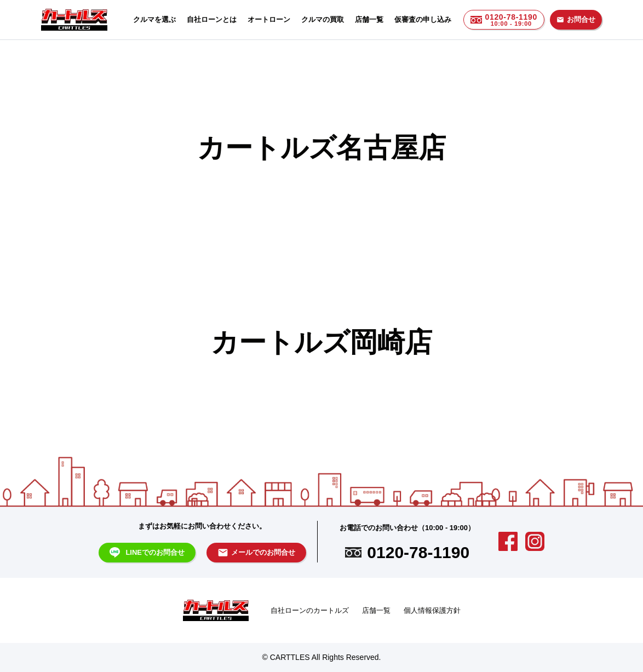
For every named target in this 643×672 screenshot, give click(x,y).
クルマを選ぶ (154, 19)
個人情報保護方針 (432, 610)
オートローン (269, 19)
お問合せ (576, 19)
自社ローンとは (212, 19)
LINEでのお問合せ (147, 553)
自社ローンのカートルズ (310, 610)
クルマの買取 (323, 19)
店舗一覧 (369, 19)
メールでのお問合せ (256, 553)
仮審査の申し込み (423, 19)
